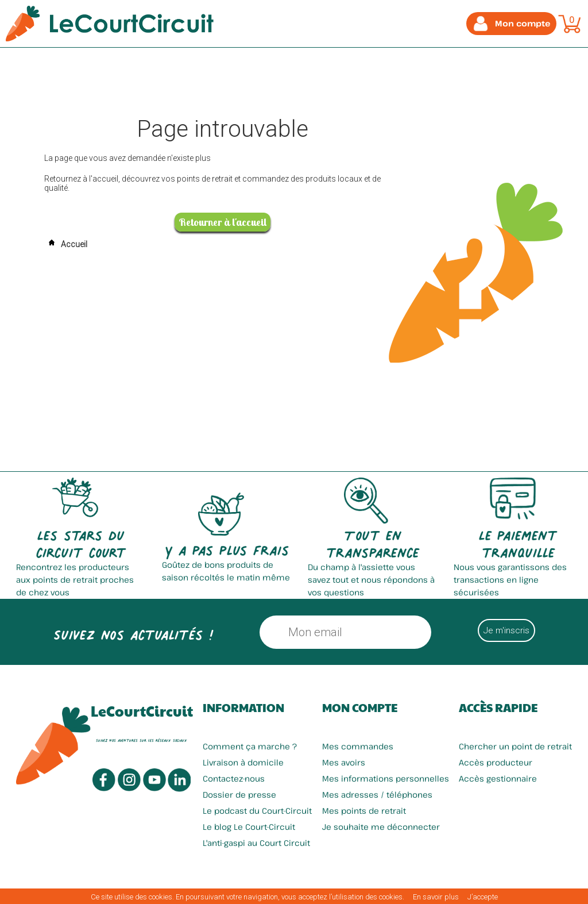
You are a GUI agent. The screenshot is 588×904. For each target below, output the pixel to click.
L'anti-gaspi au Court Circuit (256, 843)
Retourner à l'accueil (223, 222)
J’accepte (483, 897)
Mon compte (360, 707)
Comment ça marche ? (250, 746)
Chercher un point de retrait (515, 746)
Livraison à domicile (243, 762)
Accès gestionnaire (498, 778)
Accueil (66, 244)
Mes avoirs (344, 762)
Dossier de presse (239, 795)
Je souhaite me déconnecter (381, 827)
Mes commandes (358, 746)
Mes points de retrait (364, 811)
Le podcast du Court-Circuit (257, 811)
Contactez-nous (234, 778)
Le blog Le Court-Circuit (249, 827)
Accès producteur (496, 762)
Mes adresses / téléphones (377, 795)
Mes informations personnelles (386, 778)
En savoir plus (436, 897)
